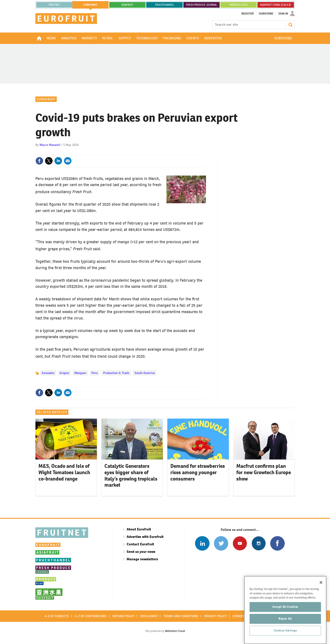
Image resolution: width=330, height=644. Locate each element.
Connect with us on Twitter (221, 543)
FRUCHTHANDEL (165, 5)
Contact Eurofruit (140, 544)
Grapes (64, 373)
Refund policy (124, 616)
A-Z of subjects (57, 616)
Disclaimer (149, 616)
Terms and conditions (181, 616)
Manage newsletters (142, 559)
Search (290, 25)
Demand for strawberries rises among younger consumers (198, 472)
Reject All (285, 639)
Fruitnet (54, 5)
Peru (95, 373)
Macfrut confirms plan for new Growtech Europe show (264, 472)
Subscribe (266, 14)
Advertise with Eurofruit (145, 537)
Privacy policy (215, 616)
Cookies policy (244, 616)
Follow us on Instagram (259, 543)
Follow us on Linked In (202, 543)
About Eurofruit (139, 529)
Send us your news (141, 552)
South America (145, 373)
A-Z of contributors (91, 616)
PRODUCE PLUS (239, 5)
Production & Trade (116, 373)
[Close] (321, 602)
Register (248, 14)
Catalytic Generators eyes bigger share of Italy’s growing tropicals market (131, 475)
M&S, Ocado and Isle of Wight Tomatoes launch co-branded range (64, 472)
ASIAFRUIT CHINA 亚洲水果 (276, 5)
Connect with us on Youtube (240, 543)
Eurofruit (46, 99)
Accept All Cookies (285, 627)
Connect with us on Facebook (277, 543)
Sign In (283, 14)
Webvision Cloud (175, 631)
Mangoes (80, 373)
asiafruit (127, 5)
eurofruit (90, 5)
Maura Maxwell (50, 145)
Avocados (48, 373)
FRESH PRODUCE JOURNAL (201, 5)
